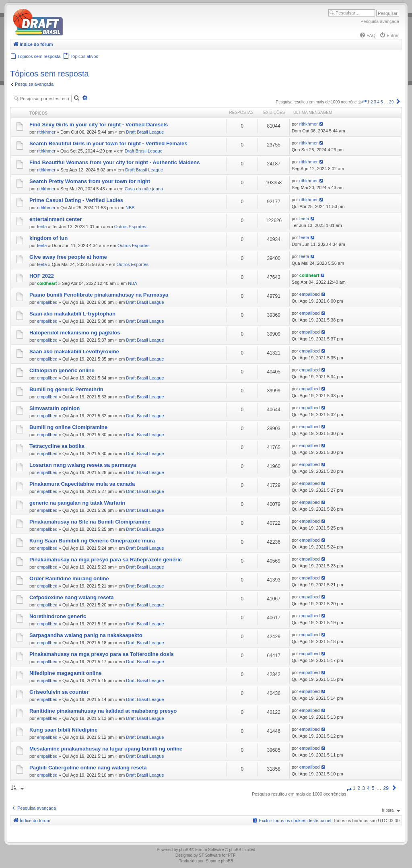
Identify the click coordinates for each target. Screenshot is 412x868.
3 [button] (375, 102)
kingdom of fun (48, 238)
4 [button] (379, 102)
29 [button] (391, 102)
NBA (133, 283)
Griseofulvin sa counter (59, 692)
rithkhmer (46, 132)
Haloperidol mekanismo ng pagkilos (75, 333)
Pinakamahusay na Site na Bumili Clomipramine (90, 522)
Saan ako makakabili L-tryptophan (72, 314)
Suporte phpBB (220, 861)
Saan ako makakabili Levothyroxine (74, 352)
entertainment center (56, 219)
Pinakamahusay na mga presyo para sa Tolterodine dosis (102, 654)
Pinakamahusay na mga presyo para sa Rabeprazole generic (106, 560)
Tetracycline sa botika (57, 446)
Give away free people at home (68, 257)
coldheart (47, 283)
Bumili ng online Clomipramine (68, 427)
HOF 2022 (42, 276)
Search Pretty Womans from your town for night (90, 181)
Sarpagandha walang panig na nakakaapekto (86, 635)
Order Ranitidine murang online (69, 578)
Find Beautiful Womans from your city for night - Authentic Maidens (114, 162)
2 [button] (372, 102)
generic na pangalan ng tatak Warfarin (77, 503)
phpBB (185, 850)
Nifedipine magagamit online (66, 673)
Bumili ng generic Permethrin (66, 389)
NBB (130, 208)
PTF (232, 855)
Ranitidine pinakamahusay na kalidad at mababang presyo (103, 711)
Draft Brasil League (145, 132)
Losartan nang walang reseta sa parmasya (83, 465)
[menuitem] (367, 35)
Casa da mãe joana (144, 189)
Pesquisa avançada (380, 21)
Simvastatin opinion (55, 408)
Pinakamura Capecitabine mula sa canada (82, 484)
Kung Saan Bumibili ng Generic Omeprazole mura (92, 541)
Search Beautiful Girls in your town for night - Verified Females (108, 143)
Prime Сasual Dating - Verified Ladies (76, 200)
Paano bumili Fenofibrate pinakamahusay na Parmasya (99, 295)
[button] (365, 102)
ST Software (210, 855)
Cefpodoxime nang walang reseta (72, 597)
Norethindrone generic (58, 616)
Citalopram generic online (62, 370)
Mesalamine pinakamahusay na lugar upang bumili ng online (106, 749)
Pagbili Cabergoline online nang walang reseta (88, 768)
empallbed (47, 302)
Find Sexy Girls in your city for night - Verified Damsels (99, 125)
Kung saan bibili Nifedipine (63, 730)
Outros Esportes (130, 227)
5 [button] (382, 102)
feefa (42, 227)
